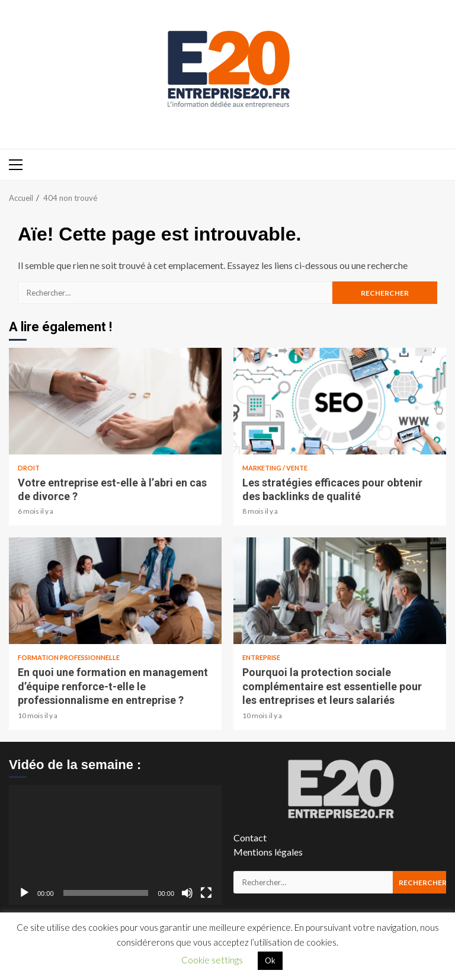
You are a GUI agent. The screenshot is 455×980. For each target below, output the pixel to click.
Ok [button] (270, 960)
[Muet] (187, 893)
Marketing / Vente (275, 468)
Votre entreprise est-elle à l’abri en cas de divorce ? (115, 401)
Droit (29, 468)
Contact (250, 838)
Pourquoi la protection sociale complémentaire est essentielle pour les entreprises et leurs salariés (340, 591)
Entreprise (261, 657)
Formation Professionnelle (69, 657)
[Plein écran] (206, 893)
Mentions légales (268, 852)
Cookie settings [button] (212, 960)
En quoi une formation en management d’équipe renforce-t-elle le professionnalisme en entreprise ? (115, 591)
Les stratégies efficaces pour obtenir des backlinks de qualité (340, 401)
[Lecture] (24, 893)
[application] (115, 845)
